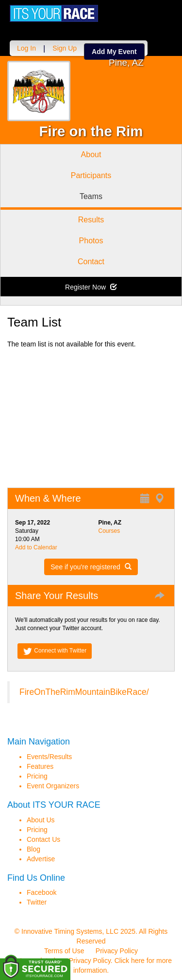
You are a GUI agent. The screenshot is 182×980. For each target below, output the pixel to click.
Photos (91, 241)
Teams (91, 196)
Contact (91, 262)
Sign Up (65, 48)
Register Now (91, 287)
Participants (91, 175)
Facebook (41, 892)
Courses (109, 531)
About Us (41, 820)
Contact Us (43, 839)
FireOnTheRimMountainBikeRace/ (84, 692)
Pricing (37, 776)
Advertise (41, 859)
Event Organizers (53, 786)
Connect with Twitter (55, 651)
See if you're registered (91, 567)
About (91, 154)
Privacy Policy (117, 951)
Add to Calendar (36, 547)
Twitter (37, 902)
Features (40, 766)
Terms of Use (64, 951)
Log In (26, 48)
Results (91, 220)
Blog (33, 849)
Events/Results (49, 757)
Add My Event (114, 52)
